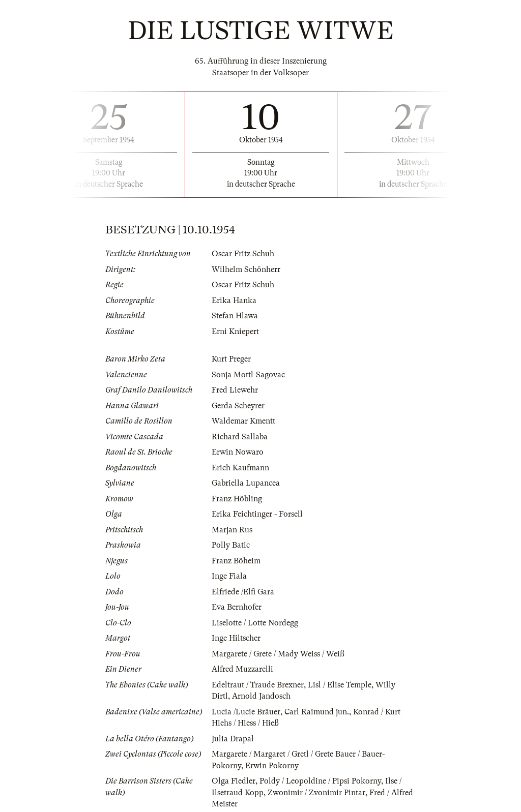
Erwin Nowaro (238, 452)
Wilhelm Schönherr (246, 269)
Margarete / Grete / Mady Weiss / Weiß (278, 654)
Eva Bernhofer (237, 607)
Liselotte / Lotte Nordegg (255, 623)
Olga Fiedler (234, 781)
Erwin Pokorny (272, 766)
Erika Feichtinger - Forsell (257, 514)
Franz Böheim (236, 561)
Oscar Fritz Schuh (243, 254)
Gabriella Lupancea (246, 483)
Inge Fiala (229, 576)
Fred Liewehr (235, 390)
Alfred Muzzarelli (242, 669)
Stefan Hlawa (235, 316)
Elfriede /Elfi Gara (243, 592)
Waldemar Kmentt (243, 421)
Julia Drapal (233, 739)
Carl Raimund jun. (317, 712)
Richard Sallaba (240, 437)
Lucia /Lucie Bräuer (246, 712)
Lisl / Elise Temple (340, 685)
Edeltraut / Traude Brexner (258, 685)
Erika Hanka (234, 300)
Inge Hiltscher (236, 638)
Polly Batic (231, 545)
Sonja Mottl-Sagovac (248, 375)
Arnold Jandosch (261, 696)
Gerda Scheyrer (238, 406)
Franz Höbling (237, 499)
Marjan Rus (232, 530)
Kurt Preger (231, 359)
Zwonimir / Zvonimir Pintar (316, 793)
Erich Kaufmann (240, 468)
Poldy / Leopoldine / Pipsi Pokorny (320, 781)
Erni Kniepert (235, 332)
